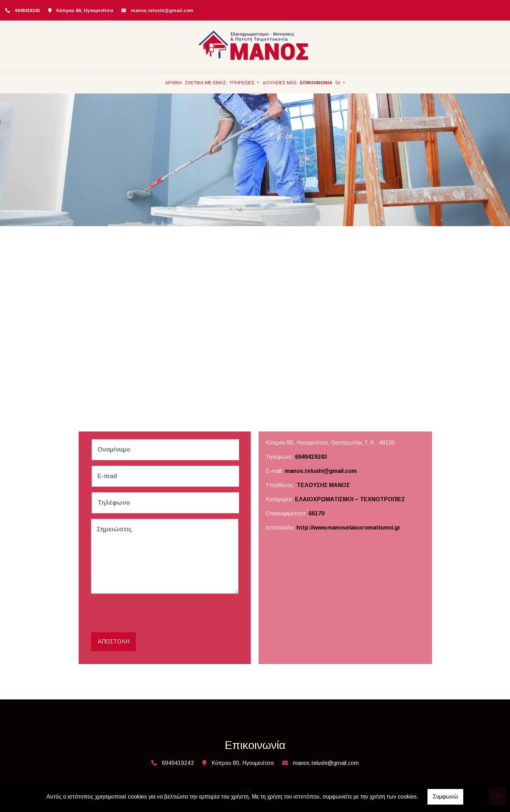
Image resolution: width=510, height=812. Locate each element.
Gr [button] (339, 83)
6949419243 (311, 457)
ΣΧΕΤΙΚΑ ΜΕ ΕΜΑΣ (205, 83)
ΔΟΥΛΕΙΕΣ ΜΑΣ (280, 83)
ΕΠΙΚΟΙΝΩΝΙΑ (316, 83)
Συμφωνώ (445, 797)
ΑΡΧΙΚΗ (173, 83)
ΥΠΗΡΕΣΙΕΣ (242, 83)
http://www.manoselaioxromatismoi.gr (348, 528)
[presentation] (146, 613)
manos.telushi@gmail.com (162, 10)
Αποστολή (114, 642)
